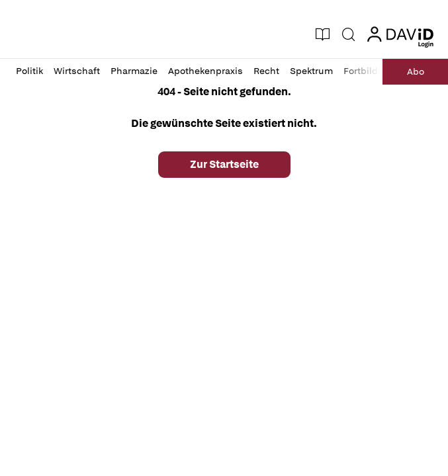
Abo (416, 71)
